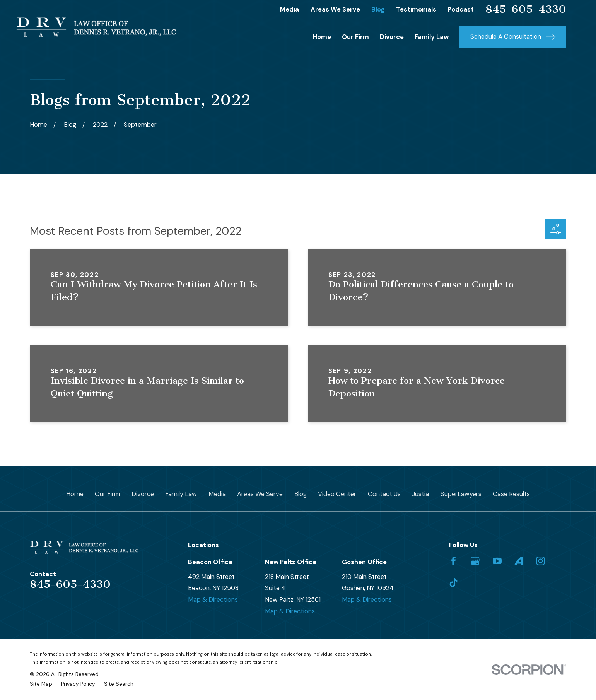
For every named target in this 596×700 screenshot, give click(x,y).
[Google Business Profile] (475, 561)
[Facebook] (453, 561)
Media (289, 9)
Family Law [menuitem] (432, 37)
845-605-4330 (526, 9)
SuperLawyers (461, 494)
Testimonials (416, 9)
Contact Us (384, 494)
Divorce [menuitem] (392, 37)
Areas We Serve (335, 9)
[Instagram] (540, 561)
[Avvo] (519, 561)
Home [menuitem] (322, 37)
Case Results (511, 494)
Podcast (461, 9)
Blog (378, 9)
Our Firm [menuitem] (355, 37)
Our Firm (107, 494)
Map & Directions (213, 600)
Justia (420, 494)
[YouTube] (497, 561)
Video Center (337, 494)
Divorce (143, 494)
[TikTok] (453, 583)
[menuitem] (41, 684)
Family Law (181, 494)
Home (75, 494)
